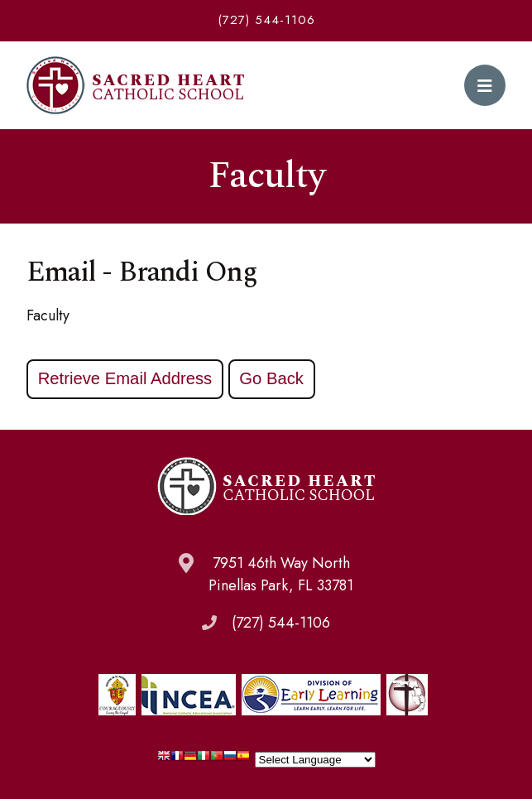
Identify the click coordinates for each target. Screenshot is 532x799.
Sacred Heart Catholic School (135, 85)
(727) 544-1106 (266, 20)
